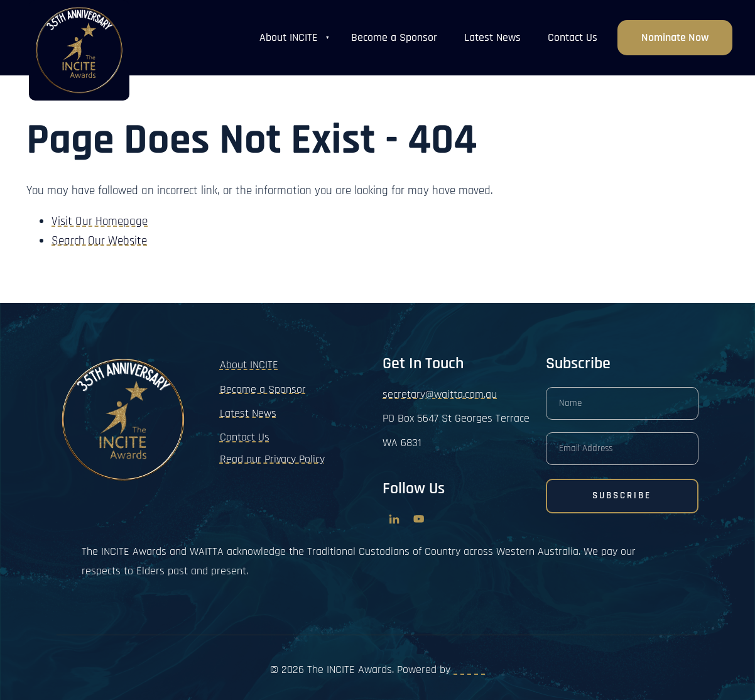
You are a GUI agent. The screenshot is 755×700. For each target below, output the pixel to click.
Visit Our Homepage (100, 221)
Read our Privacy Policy (272, 459)
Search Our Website (99, 241)
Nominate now (675, 30)
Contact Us (573, 37)
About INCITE (289, 37)
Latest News (492, 37)
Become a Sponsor (394, 37)
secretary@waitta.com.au (440, 394)
